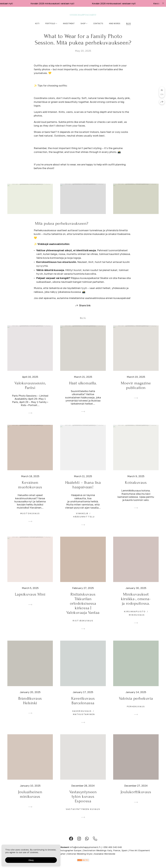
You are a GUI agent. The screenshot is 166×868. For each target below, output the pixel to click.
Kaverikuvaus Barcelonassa (83, 706)
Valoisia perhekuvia (136, 703)
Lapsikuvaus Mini (30, 599)
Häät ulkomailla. (83, 388)
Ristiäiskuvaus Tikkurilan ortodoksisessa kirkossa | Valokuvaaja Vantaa (83, 609)
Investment (69, 23)
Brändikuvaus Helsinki (30, 706)
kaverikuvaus (82, 716)
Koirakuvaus (136, 488)
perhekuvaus (136, 711)
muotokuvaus (30, 518)
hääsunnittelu (84, 522)
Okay (31, 860)
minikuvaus (137, 620)
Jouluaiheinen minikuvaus (30, 799)
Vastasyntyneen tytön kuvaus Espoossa (83, 802)
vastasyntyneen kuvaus (83, 814)
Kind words (115, 23)
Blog (129, 23)
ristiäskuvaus (83, 626)
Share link (85, 310)
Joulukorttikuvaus (136, 797)
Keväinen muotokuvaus (30, 490)
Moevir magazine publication (136, 390)
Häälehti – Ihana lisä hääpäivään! (83, 490)
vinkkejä (82, 518)
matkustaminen (84, 719)
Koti (37, 23)
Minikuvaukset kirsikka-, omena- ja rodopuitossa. (136, 604)
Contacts (98, 23)
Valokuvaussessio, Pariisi (30, 390)
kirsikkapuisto (135, 617)
